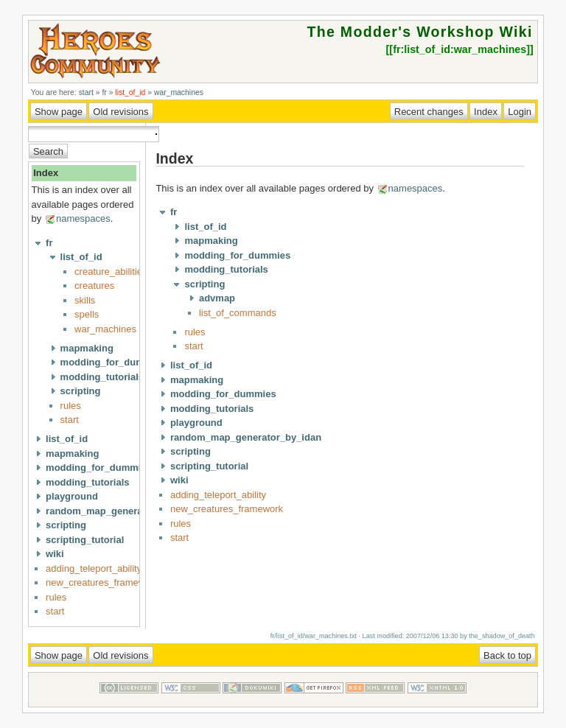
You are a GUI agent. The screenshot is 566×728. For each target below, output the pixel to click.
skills (85, 300)
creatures (94, 286)
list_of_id (130, 92)
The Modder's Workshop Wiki (419, 32)
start (86, 92)
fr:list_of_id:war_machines (460, 49)
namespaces (83, 218)
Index (46, 173)
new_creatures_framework (102, 582)
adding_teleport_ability (94, 568)
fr (104, 92)
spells (87, 314)
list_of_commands (238, 313)
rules (71, 406)
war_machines (179, 92)
